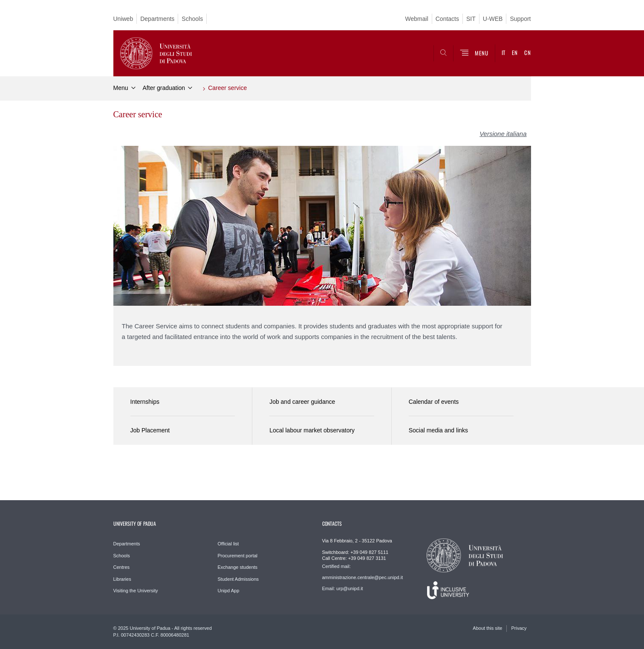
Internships (145, 402)
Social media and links (438, 430)
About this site (487, 628)
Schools (192, 19)
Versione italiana (503, 134)
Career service (227, 88)
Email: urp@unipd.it (343, 588)
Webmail (417, 19)
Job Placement (150, 430)
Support (520, 19)
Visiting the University (136, 591)
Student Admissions (238, 579)
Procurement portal (238, 556)
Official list (228, 544)
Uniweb (123, 19)
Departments (157, 19)
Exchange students (238, 567)
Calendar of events (434, 402)
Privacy (519, 628)
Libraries (122, 579)
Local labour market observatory (312, 430)
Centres (122, 567)
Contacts (447, 19)
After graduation (164, 88)
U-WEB (493, 19)
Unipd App (229, 591)
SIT (471, 19)
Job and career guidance (302, 402)
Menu (121, 88)
